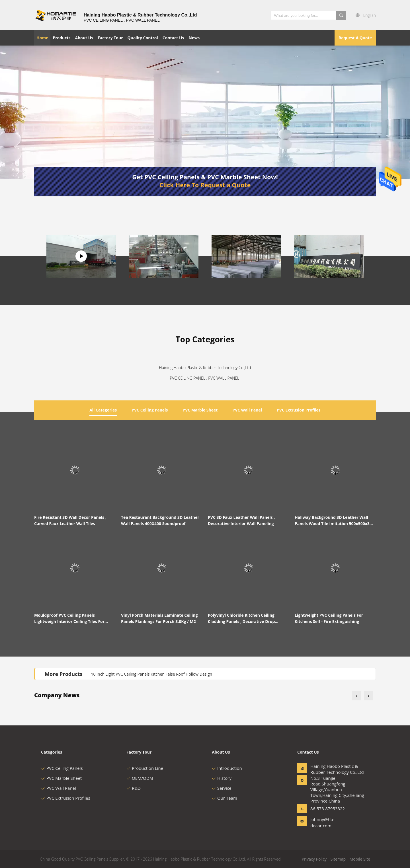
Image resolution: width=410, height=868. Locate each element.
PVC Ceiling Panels (62, 768)
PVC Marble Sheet (61, 778)
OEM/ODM (140, 778)
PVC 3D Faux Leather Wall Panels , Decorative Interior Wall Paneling (241, 520)
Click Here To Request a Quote (205, 185)
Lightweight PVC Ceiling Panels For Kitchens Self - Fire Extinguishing (329, 618)
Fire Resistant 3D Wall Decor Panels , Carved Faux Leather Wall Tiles (70, 520)
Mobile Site (360, 859)
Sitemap (338, 859)
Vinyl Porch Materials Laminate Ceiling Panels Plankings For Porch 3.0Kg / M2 (159, 618)
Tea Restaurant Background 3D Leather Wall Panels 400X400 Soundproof (160, 520)
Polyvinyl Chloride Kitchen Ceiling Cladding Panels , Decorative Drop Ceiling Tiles (241, 619)
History (222, 778)
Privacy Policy (314, 859)
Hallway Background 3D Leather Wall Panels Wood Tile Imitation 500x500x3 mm (332, 521)
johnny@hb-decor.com (322, 822)
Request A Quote (355, 38)
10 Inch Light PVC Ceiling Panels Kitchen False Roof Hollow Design (152, 674)
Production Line (145, 768)
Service (222, 788)
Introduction (227, 768)
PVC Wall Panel (59, 788)
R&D (134, 788)
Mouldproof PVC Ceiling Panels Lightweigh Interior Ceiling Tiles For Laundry (69, 619)
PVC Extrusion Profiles (66, 798)
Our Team (225, 798)
